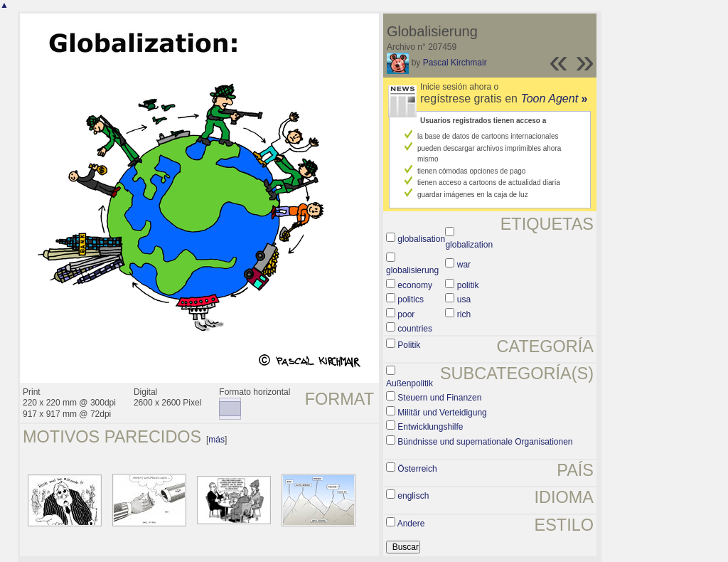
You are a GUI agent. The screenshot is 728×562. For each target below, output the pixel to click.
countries (415, 329)
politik (468, 285)
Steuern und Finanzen (439, 398)
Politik (409, 345)
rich (464, 314)
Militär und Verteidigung (442, 413)
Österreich (417, 469)
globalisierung (412, 270)
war (464, 265)
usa (464, 299)
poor (406, 314)
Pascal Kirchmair (455, 63)
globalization (469, 245)
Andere (411, 524)
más (216, 440)
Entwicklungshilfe (430, 427)
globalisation (421, 239)
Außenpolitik (409, 383)
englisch (413, 496)
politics (411, 299)
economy (415, 285)
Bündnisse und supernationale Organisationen (485, 442)
